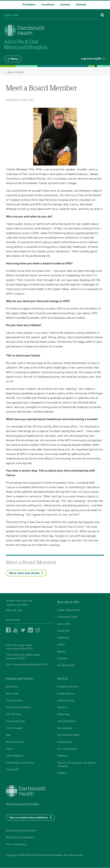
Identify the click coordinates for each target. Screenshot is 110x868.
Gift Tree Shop (14, 715)
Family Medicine (66, 694)
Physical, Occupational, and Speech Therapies (76, 765)
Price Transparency (16, 845)
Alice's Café (12, 694)
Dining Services (14, 701)
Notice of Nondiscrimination (21, 831)
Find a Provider (14, 728)
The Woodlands (66, 666)
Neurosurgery (65, 728)
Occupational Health (68, 735)
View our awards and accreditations (29, 818)
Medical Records (15, 742)
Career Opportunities (69, 610)
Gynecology (64, 715)
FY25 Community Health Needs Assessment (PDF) (23, 657)
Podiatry (62, 773)
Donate (81, 5)
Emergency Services (68, 687)
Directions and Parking (18, 708)
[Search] (102, 16)
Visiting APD (13, 770)
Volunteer (62, 659)
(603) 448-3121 (14, 611)
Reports (61, 652)
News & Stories (16, 72)
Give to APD (64, 624)
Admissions (12, 687)
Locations (48, 5)
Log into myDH (91, 59)
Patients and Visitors (19, 679)
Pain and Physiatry (67, 749)
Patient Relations (15, 756)
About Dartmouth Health (22, 804)
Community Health (67, 617)
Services (63, 679)
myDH (9, 749)
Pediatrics (62, 756)
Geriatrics (62, 708)
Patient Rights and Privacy (20, 763)
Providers (29, 5)
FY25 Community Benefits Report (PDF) (27, 665)
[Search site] (51, 16)
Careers (65, 5)
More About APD (68, 602)
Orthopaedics (65, 742)
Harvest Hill (63, 631)
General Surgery (66, 701)
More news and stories (24, 573)
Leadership (63, 638)
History (61, 645)
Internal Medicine (67, 721)
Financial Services (15, 721)
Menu (15, 59)
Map (8, 735)
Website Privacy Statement (20, 838)
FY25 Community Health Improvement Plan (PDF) (19, 647)
